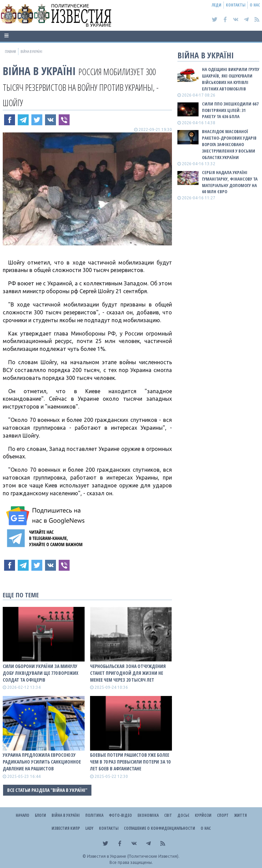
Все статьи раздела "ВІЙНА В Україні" (47, 790)
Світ (168, 815)
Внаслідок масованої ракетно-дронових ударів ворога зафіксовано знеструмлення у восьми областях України (229, 144)
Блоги (40, 815)
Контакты (236, 5)
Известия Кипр (66, 828)
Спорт (223, 815)
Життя (240, 815)
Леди (217, 5)
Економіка (148, 815)
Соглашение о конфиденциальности (159, 828)
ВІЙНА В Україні (39, 71)
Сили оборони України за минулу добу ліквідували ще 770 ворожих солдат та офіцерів (41, 673)
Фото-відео (120, 815)
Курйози (203, 815)
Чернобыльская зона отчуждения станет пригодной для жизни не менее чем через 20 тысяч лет (128, 673)
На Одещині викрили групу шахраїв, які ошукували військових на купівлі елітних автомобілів (231, 79)
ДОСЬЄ (183, 815)
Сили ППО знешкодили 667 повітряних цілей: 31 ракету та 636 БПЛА (230, 110)
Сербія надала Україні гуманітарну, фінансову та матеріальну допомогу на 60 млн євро (230, 182)
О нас (255, 5)
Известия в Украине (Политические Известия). (133, 856)
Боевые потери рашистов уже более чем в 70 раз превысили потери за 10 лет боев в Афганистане (130, 762)
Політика (94, 815)
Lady (89, 828)
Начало (23, 815)
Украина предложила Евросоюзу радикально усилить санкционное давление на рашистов (42, 762)
